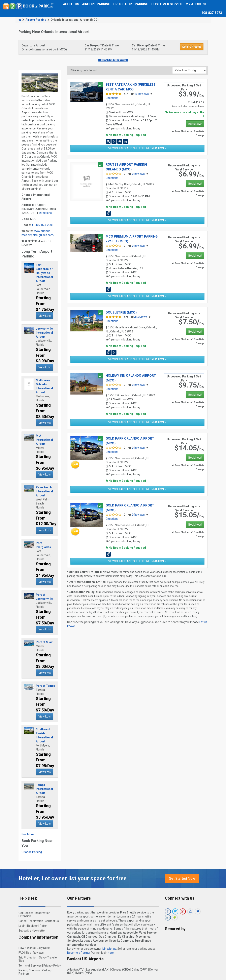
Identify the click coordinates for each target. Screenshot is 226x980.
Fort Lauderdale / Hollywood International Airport (44, 273)
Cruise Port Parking (131, 4)
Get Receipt (26, 913)
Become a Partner (79, 953)
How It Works (27, 948)
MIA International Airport (44, 440)
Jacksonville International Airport (44, 333)
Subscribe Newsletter (32, 931)
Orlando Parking (32, 852)
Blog (28, 953)
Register (33, 926)
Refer (43, 926)
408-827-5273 (212, 13)
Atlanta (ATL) (76, 970)
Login (22, 926)
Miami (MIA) (84, 973)
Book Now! (195, 124)
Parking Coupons (29, 970)
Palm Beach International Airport (44, 491)
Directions (45, 213)
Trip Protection (28, 957)
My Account (196, 4)
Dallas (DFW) (140, 970)
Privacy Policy (52, 966)
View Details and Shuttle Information (136, 148)
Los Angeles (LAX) (98, 970)
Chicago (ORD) (121, 970)
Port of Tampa (45, 686)
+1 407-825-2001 (43, 225)
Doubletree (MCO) (121, 312)
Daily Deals (43, 948)
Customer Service (167, 4)
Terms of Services (30, 966)
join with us (109, 949)
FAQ (21, 953)
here (111, 953)
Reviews (141, 94)
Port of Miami (45, 642)
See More (28, 834)
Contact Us (52, 921)
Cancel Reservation (31, 921)
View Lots (45, 316)
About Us (71, 4)
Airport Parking (96, 4)
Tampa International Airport (44, 789)
